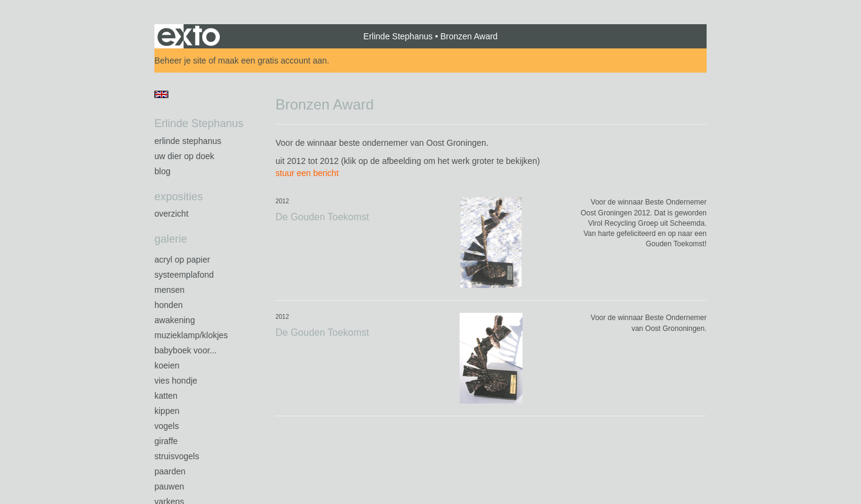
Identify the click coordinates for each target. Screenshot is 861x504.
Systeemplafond (184, 275)
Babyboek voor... (186, 350)
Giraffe (166, 441)
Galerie (171, 239)
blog (162, 171)
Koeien (167, 365)
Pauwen (169, 486)
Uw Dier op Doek (184, 156)
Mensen (170, 290)
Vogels (167, 426)
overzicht (171, 214)
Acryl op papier (182, 260)
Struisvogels (177, 456)
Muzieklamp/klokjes (191, 335)
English (161, 94)
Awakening (175, 320)
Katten (166, 396)
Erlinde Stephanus (398, 36)
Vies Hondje (176, 381)
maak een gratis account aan (272, 61)
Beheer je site (180, 61)
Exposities (179, 197)
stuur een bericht (307, 173)
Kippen (167, 411)
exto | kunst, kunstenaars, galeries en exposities (189, 36)
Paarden (170, 471)
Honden (169, 305)
